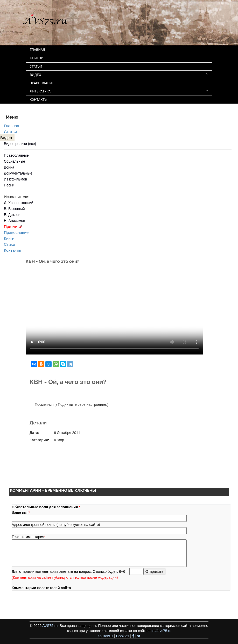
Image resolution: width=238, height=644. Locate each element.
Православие (16, 232)
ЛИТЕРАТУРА (119, 91)
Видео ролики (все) (20, 144)
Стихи (9, 244)
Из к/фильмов (15, 179)
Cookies (123, 636)
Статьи (10, 132)
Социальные (15, 161)
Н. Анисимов (15, 221)
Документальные (18, 173)
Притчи (14, 226)
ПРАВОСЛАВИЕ (42, 83)
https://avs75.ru (159, 631)
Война (9, 167)
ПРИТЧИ (37, 58)
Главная (12, 126)
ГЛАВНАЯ (37, 50)
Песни (9, 185)
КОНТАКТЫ (38, 100)
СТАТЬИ (36, 66)
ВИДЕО (119, 74)
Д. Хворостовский (19, 203)
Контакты (12, 250)
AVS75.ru (50, 626)
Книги (9, 238)
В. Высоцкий (14, 209)
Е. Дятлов (12, 215)
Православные (16, 155)
